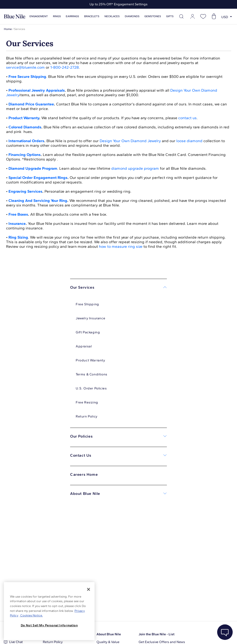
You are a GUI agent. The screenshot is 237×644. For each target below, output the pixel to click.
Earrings (72, 16)
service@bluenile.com (25, 67)
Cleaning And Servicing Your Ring (38, 201)
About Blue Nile (109, 634)
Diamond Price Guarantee (31, 104)
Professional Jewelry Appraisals (37, 90)
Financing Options (25, 155)
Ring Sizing (18, 237)
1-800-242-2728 (65, 67)
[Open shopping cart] (214, 16)
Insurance (17, 223)
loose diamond (189, 141)
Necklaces (112, 16)
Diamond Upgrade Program (33, 168)
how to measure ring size (121, 246)
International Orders (26, 141)
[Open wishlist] (203, 16)
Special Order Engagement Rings (38, 178)
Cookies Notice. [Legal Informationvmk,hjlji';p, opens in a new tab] (31, 615)
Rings (57, 16)
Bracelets (92, 16)
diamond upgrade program (135, 168)
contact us (187, 118)
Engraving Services (25, 191)
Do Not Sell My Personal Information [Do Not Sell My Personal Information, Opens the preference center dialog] (49, 625)
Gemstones (153, 16)
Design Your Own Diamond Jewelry (130, 141)
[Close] (89, 589)
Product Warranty (24, 118)
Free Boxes (18, 214)
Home (8, 29)
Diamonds (132, 16)
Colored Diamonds (25, 127)
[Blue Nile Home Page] (15, 17)
